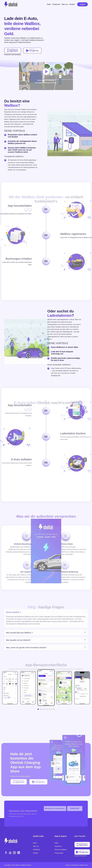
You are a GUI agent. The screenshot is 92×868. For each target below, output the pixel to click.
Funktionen (56, 4)
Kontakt (72, 4)
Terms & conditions (61, 850)
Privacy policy (59, 853)
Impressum (58, 846)
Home (49, 4)
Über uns (65, 4)
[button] (38, 709)
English (82, 4)
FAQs (56, 843)
